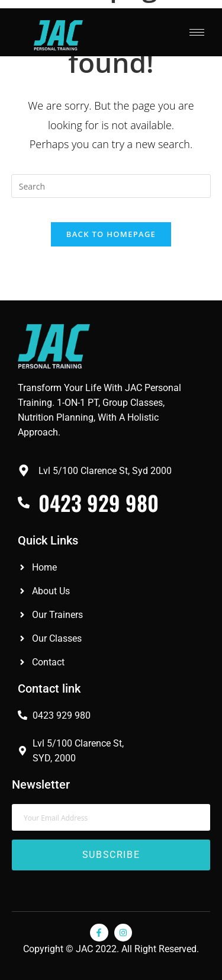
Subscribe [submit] (111, 855)
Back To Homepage (111, 234)
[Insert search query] (111, 186)
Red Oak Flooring (34, 885)
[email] (111, 817)
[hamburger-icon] (197, 32)
